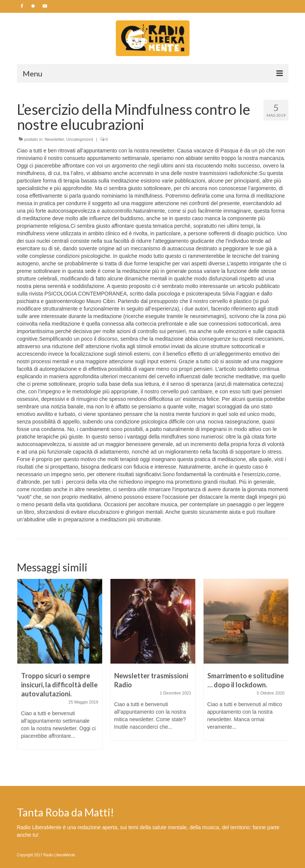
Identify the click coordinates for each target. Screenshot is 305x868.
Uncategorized (80, 139)
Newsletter (54, 139)
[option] (60, 668)
